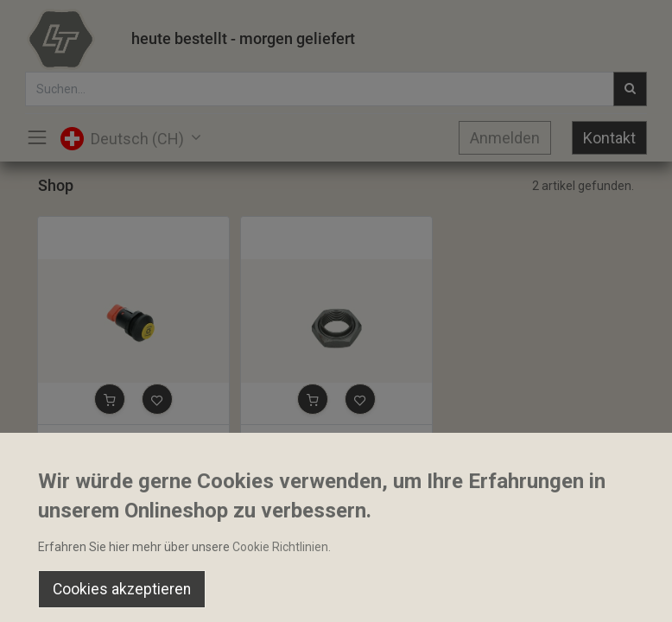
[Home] (57, 593)
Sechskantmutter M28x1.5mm (330, 440)
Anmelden (505, 138)
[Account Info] (615, 593)
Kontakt (609, 138)
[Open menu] (336, 597)
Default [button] (508, 557)
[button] (110, 399)
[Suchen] (197, 593)
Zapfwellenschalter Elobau (118, 440)
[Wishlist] (475, 593)
